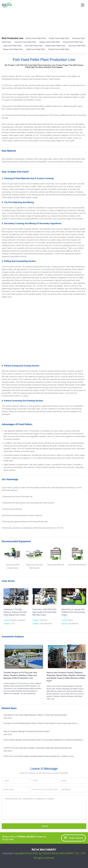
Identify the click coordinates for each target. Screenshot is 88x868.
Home (3, 26)
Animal (35, 26)
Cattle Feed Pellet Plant (36, 49)
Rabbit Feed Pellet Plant (56, 46)
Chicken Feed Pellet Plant (59, 49)
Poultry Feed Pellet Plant (59, 38)
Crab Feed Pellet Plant (12, 46)
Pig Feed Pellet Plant (77, 46)
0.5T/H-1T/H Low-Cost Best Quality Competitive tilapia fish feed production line (38, 748)
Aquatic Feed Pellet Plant (50, 42)
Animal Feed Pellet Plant (73, 42)
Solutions (11, 26)
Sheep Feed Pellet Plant (13, 49)
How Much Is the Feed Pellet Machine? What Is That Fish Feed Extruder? (35, 715)
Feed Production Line (24, 26)
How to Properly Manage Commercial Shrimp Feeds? (27, 731)
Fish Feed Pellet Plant (34, 46)
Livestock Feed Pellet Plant (25, 42)
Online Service (73, 838)
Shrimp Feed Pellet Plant (36, 38)
